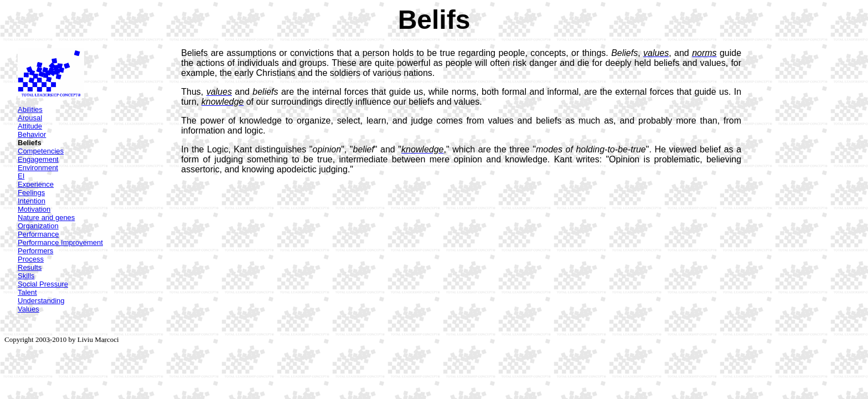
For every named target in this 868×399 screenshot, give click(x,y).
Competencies (41, 151)
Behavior (32, 134)
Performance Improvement (60, 242)
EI (21, 176)
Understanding (41, 301)
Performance (38, 234)
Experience (36, 184)
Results (30, 267)
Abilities (30, 109)
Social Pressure (43, 284)
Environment (38, 168)
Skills (26, 276)
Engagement (38, 159)
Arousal (30, 118)
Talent (27, 292)
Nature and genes (46, 218)
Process (31, 259)
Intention (32, 201)
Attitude (30, 126)
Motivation (34, 209)
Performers (35, 251)
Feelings (31, 193)
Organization (38, 226)
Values (29, 309)
